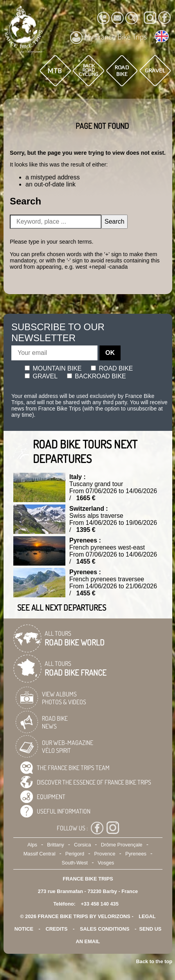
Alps (32, 845)
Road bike (112, 368)
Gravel (41, 376)
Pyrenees (136, 854)
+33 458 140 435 (99, 904)
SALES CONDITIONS (105, 929)
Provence (105, 854)
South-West (75, 863)
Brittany (55, 845)
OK (110, 353)
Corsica (82, 845)
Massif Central (40, 854)
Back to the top (154, 961)
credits (56, 929)
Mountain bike (53, 368)
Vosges (106, 863)
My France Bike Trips (108, 38)
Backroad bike (97, 376)
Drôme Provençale (122, 845)
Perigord (75, 854)
